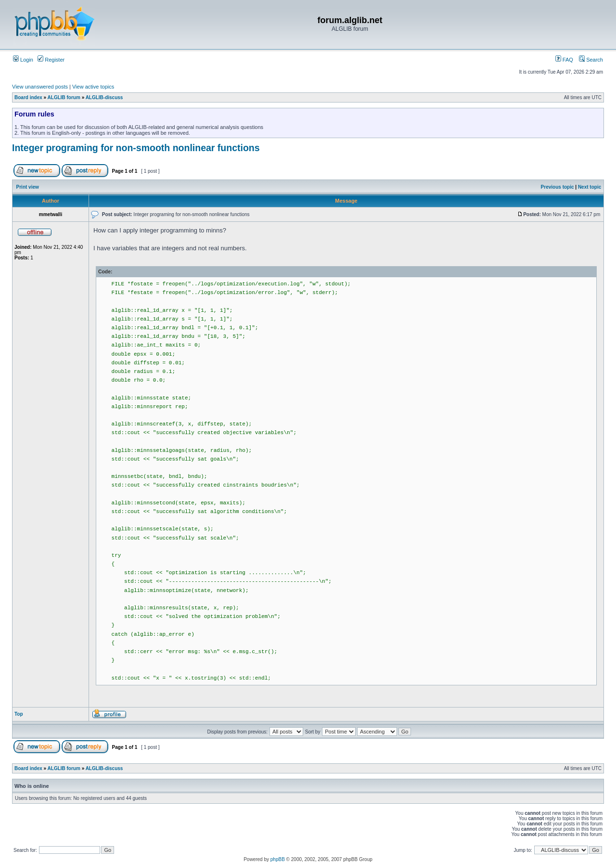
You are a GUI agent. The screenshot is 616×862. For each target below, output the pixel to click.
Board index (28, 97)
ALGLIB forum (64, 97)
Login (23, 60)
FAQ (564, 60)
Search (591, 60)
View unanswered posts (40, 87)
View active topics (93, 87)
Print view (28, 187)
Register (51, 60)
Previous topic (558, 187)
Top (19, 714)
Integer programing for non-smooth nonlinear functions (136, 148)
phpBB (278, 859)
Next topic (590, 187)
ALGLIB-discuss (104, 97)
